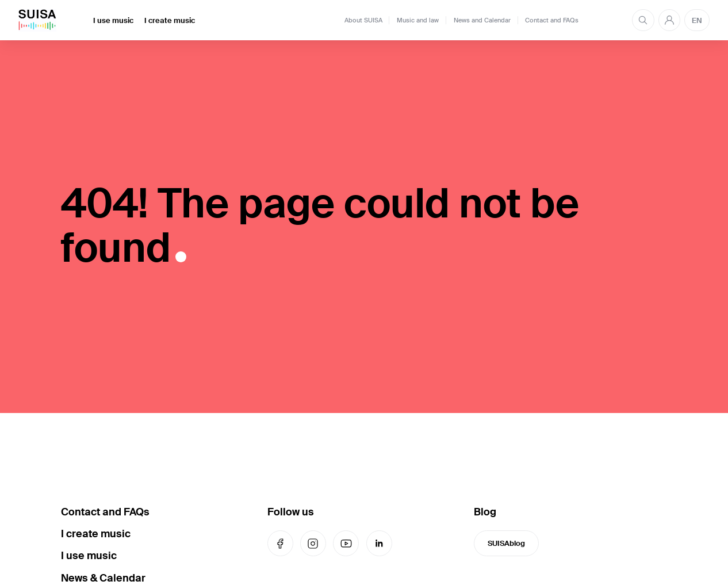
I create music (170, 20)
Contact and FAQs (552, 20)
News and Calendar (482, 20)
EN (697, 20)
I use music (113, 20)
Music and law (418, 20)
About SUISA (363, 20)
